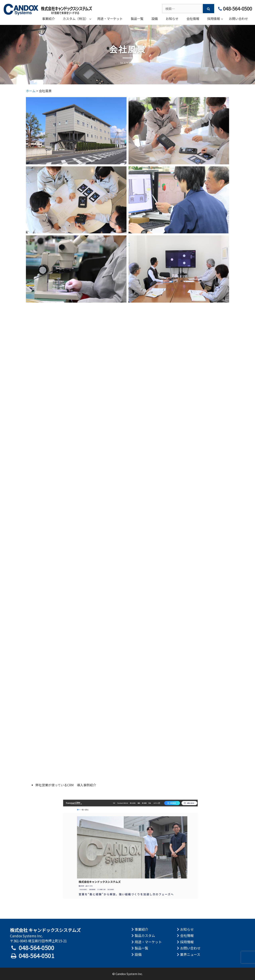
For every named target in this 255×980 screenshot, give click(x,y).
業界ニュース (190, 954)
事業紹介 (141, 929)
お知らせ (187, 929)
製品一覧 (141, 948)
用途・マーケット (148, 942)
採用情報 (187, 942)
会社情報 (187, 935)
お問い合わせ (190, 948)
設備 (138, 954)
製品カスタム (145, 935)
